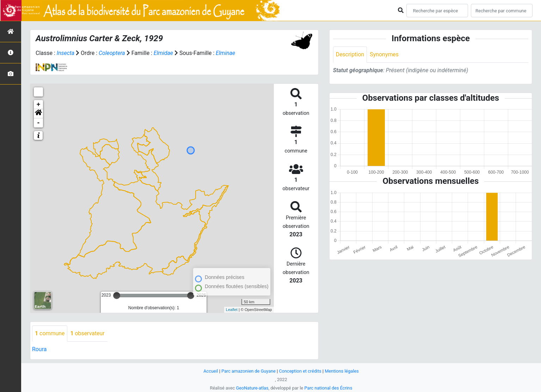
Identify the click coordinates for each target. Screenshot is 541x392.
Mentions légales (342, 371)
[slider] (117, 295)
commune (50, 333)
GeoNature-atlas (252, 388)
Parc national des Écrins (328, 388)
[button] (38, 114)
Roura (39, 349)
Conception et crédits (300, 371)
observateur (88, 333)
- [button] (39, 123)
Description (350, 54)
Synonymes (385, 54)
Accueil (210, 371)
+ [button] (39, 105)
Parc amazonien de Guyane (248, 371)
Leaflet (232, 310)
